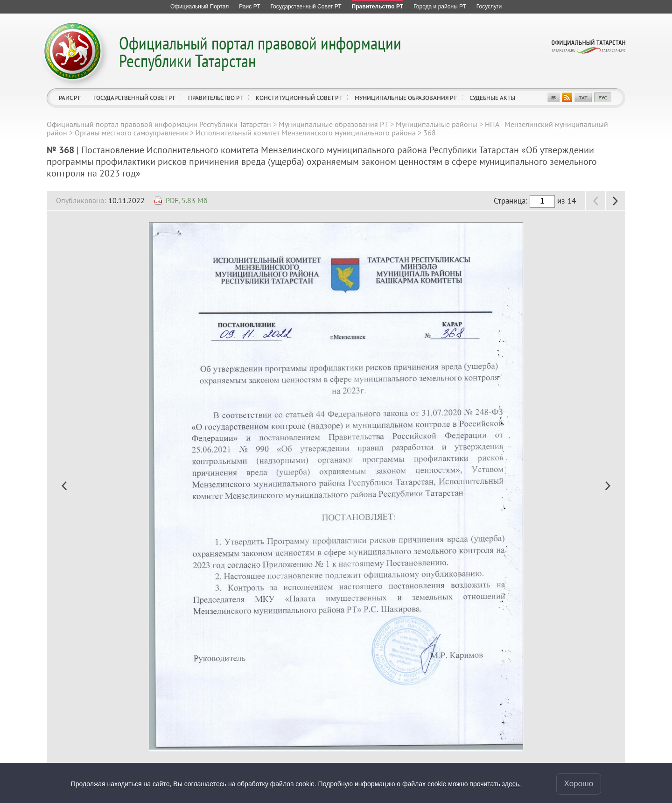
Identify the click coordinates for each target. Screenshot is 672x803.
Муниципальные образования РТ (406, 98)
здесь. (511, 784)
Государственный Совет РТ (134, 98)
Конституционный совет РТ (299, 98)
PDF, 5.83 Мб (187, 200)
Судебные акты (492, 98)
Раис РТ (70, 98)
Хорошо (579, 784)
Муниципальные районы (437, 124)
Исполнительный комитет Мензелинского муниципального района (306, 133)
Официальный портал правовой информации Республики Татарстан (260, 52)
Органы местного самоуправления (131, 133)
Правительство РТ (215, 98)
